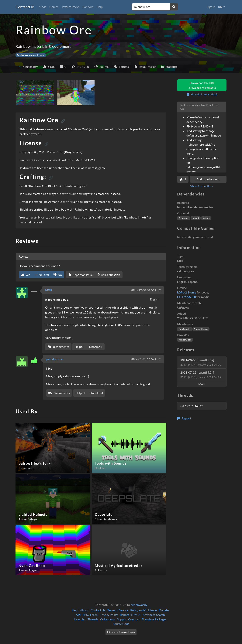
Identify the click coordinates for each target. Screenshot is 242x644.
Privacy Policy (109, 615)
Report (184, 418)
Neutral (42, 275)
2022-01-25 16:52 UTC (146, 359)
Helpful (80, 347)
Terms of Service (118, 610)
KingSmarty (185, 329)
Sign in (211, 7)
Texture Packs (70, 7)
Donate (164, 610)
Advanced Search (154, 615)
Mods (43, 7)
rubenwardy (139, 605)
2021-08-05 (201, 362)
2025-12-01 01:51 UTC (146, 290)
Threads (93, 619)
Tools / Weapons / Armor (31, 55)
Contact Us (98, 610)
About (84, 610)
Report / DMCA (130, 615)
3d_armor (184, 218)
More (202, 384)
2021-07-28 (201, 375)
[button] (222, 7)
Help (100, 7)
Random (88, 7)
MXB (48, 290)
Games (54, 7)
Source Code (121, 624)
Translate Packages (154, 619)
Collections (108, 619)
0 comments (58, 347)
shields (206, 218)
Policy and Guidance (143, 610)
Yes (26, 275)
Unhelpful (96, 347)
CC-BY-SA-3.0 (187, 297)
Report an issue (80, 275)
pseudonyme (54, 359)
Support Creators (128, 619)
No (58, 275)
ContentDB (25, 7)
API (78, 615)
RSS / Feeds (90, 615)
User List (80, 619)
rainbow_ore (185, 340)
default (195, 218)
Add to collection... (208, 179)
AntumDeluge (201, 329)
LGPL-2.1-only (187, 292)
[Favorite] (183, 179)
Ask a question (109, 275)
